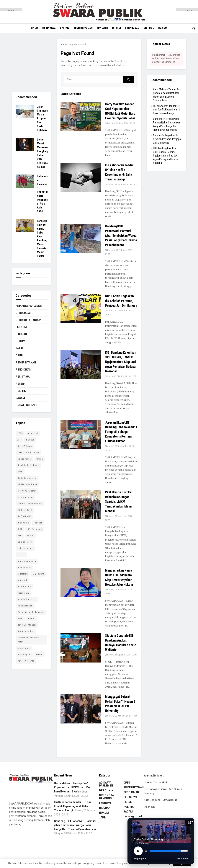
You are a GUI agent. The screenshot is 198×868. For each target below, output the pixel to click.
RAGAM (163, 28)
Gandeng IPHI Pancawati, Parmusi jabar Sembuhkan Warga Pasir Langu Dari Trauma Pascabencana (121, 236)
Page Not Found (78, 45)
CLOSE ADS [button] (11, 10)
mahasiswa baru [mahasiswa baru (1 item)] (27, 561)
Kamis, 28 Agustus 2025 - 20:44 (121, 655)
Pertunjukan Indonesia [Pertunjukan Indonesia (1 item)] (31, 612)
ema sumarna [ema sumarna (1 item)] (25, 497)
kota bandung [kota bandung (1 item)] (25, 548)
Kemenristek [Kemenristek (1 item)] (25, 542)
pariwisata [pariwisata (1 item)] (23, 593)
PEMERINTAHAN (83, 28)
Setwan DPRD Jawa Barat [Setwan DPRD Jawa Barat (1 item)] (28, 640)
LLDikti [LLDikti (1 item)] (21, 555)
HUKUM (116, 28)
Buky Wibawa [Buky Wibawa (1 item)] (25, 446)
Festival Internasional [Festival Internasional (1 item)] (30, 504)
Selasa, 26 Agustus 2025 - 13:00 (121, 716)
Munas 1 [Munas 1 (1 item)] (22, 580)
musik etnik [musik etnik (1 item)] (24, 587)
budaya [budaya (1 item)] (30, 440)
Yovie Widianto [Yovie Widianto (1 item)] (26, 661)
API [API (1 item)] (19, 440)
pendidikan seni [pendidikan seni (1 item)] (27, 599)
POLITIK (65, 28)
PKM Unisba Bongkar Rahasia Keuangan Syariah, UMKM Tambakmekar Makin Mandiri (119, 502)
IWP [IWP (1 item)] (20, 535)
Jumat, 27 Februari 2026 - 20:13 (121, 184)
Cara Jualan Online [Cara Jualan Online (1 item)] (28, 452)
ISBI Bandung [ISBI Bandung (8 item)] (34, 529)
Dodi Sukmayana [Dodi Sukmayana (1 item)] (27, 478)
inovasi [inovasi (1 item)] (38, 523)
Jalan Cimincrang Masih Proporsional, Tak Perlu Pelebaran (45, 118)
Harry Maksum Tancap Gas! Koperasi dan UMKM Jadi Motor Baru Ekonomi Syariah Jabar (74, 787)
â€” (190, 823)
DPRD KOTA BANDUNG (30, 320)
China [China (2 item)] (40, 459)
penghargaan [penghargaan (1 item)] (25, 606)
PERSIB (20, 384)
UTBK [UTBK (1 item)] (39, 655)
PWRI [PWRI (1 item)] (20, 619)
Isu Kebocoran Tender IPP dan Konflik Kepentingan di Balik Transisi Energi (167, 110)
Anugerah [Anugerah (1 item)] (33, 433)
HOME (35, 28)
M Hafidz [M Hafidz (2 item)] (23, 574)
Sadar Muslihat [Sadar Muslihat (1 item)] (26, 631)
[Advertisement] (11, 67)
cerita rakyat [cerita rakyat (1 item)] (24, 459)
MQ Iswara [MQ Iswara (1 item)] (38, 574)
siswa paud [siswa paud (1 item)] (24, 648)
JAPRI (19, 348)
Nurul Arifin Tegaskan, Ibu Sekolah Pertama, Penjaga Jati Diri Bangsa (121, 301)
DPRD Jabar (24, 313)
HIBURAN (149, 28)
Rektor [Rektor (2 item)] (32, 619)
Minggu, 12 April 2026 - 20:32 (120, 123)
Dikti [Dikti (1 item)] (20, 472)
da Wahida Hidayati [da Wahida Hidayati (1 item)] (28, 465)
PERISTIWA (49, 28)
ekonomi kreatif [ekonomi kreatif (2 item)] (27, 491)
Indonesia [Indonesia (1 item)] (23, 523)
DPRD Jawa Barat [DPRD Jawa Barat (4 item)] (27, 484)
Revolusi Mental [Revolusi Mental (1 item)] (27, 625)
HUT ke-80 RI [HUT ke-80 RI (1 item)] (25, 510)
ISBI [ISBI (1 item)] (20, 529)
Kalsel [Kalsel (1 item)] (30, 535)
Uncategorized (26, 405)
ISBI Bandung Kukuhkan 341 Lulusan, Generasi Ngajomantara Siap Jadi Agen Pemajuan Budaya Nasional (121, 362)
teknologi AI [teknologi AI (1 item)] (24, 655)
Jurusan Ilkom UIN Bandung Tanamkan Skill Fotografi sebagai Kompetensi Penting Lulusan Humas (121, 432)
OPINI (19, 355)
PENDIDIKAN (132, 28)
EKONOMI (102, 28)
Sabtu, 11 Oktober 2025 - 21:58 (121, 376)
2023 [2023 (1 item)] (20, 433)
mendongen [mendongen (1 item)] (24, 567)
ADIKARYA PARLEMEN (29, 306)
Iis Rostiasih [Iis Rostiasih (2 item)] (24, 516)
